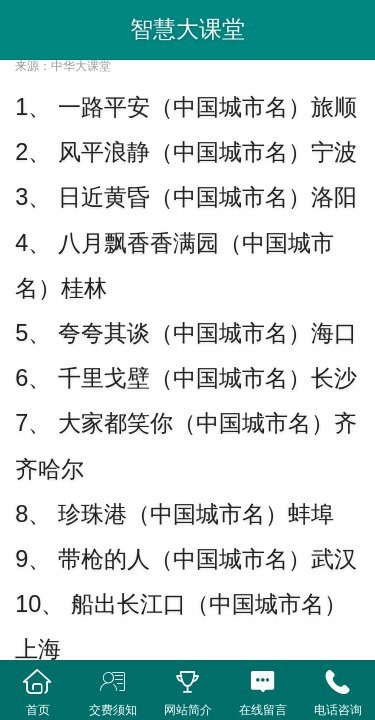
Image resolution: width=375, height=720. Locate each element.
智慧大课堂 (187, 29)
